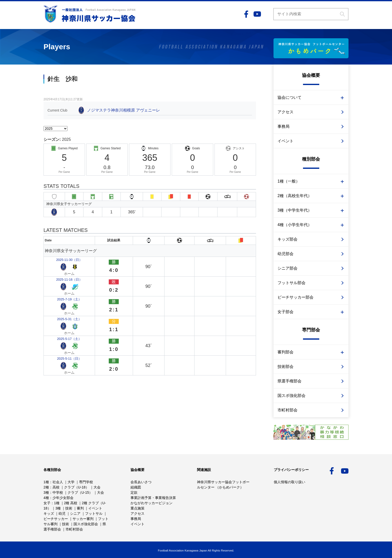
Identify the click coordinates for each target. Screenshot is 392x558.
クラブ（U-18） (76, 487)
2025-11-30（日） (62, 256)
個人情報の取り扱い (289, 482)
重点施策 (137, 508)
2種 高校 (71, 503)
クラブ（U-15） (80, 492)
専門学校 (86, 482)
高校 (56, 487)
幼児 (62, 513)
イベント (285, 141)
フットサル (94, 513)
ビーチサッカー (56, 519)
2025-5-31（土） (61, 286)
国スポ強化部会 (291, 396)
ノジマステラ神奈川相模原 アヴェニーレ (123, 110)
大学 (71, 482)
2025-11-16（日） (62, 266)
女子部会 (285, 312)
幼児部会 (285, 254)
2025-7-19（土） (61, 276)
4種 (46, 498)
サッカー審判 (83, 519)
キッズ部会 (287, 239)
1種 (46, 482)
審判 (80, 508)
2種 (46, 487)
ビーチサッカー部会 (295, 297)
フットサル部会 (291, 283)
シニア (75, 513)
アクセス (285, 112)
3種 (46, 492)
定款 (134, 492)
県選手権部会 (289, 381)
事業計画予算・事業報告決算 (153, 498)
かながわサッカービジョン (151, 503)
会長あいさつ (141, 482)
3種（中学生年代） (295, 210)
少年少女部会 (63, 498)
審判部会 (285, 352)
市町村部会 (287, 410)
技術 (69, 508)
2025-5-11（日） (61, 305)
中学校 (58, 492)
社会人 (58, 482)
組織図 (136, 487)
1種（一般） (289, 181)
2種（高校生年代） (295, 196)
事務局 (283, 126)
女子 (47, 503)
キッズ (49, 513)
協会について (289, 97)
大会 (97, 487)
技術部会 (285, 367)
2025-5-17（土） (61, 296)
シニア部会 (287, 268)
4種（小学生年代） (295, 225)
